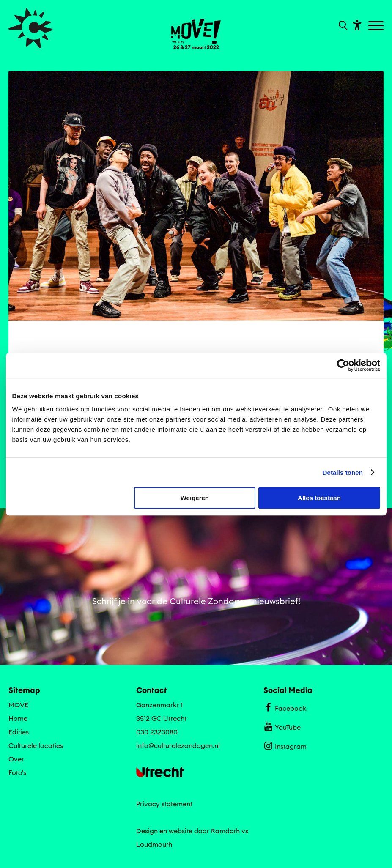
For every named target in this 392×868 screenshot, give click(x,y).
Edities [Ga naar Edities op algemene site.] (19, 732)
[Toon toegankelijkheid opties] (356, 25)
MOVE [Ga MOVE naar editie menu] (18, 705)
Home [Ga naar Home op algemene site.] (18, 718)
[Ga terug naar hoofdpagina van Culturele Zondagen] (31, 28)
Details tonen (343, 472)
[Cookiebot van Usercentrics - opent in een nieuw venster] (343, 365)
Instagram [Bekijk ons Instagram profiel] (285, 745)
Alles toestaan (319, 498)
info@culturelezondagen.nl (178, 745)
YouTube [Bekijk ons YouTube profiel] (282, 726)
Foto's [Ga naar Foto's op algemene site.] (17, 772)
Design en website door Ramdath (188, 831)
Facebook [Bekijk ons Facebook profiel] (285, 707)
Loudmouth (154, 844)
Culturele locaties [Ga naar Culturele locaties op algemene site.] (36, 745)
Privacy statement (164, 804)
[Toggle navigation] (377, 26)
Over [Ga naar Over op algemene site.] (16, 759)
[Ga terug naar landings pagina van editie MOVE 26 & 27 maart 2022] (196, 29)
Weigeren (195, 498)
